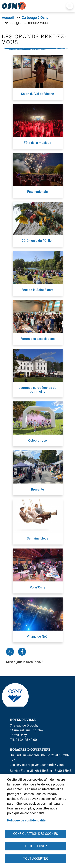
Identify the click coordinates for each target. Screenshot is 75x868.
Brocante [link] (37, 489)
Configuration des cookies (36, 834)
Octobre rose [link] (37, 440)
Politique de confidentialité (26, 820)
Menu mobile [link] (70, 6)
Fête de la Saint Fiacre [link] (37, 290)
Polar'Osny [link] (37, 587)
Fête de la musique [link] (37, 143)
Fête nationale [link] (37, 192)
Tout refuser (36, 846)
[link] (32, 6)
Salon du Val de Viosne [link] (37, 94)
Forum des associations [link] (37, 339)
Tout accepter (35, 859)
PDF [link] (10, 652)
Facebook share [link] (22, 652)
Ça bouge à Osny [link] (35, 18)
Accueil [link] (8, 18)
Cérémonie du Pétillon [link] (37, 241)
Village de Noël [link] (38, 637)
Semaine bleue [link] (38, 538)
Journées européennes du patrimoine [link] (37, 390)
